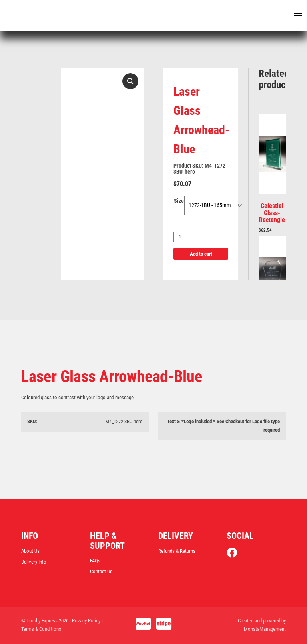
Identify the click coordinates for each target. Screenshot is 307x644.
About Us (30, 551)
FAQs (95, 561)
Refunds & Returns (177, 551)
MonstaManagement (265, 629)
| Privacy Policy (85, 621)
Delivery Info (34, 562)
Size (179, 202)
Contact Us (101, 572)
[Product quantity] (183, 237)
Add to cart (201, 254)
